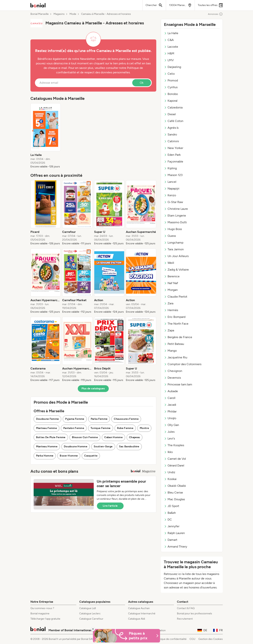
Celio (169, 74)
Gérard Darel (174, 465)
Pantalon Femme (74, 428)
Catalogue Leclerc (90, 614)
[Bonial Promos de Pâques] (127, 636)
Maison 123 (173, 175)
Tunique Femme (101, 428)
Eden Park (172, 155)
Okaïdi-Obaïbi (175, 486)
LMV (169, 60)
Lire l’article (110, 506)
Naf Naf (171, 283)
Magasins (59, 14)
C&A (169, 40)
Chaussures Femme (126, 419)
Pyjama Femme (75, 419)
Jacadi (170, 405)
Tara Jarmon (174, 249)
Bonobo (171, 94)
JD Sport (172, 506)
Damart (171, 540)
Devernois (172, 378)
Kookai (170, 479)
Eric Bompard (175, 317)
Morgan (171, 290)
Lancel (170, 182)
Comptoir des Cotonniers (183, 364)
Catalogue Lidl (88, 608)
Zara (169, 303)
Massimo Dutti (175, 222)
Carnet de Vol (175, 459)
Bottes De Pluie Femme (51, 437)
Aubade (171, 391)
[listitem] (46, 136)
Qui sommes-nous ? (42, 608)
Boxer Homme (69, 456)
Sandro (170, 134)
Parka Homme (45, 456)
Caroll (170, 398)
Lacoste (171, 47)
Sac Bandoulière (129, 447)
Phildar (170, 411)
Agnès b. (171, 128)
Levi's (169, 438)
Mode (73, 14)
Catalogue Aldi (137, 619)
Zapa (169, 330)
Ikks (168, 452)
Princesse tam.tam (178, 384)
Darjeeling (173, 67)
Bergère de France (178, 337)
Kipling (170, 168)
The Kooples (174, 445)
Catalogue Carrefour (91, 619)
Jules (169, 432)
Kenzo (170, 195)
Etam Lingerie (175, 216)
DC (168, 519)
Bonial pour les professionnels (194, 614)
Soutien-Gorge (103, 447)
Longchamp (174, 243)
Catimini (171, 141)
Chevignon (173, 371)
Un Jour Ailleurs (176, 256)
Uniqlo (170, 418)
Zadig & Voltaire (176, 270)
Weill (169, 263)
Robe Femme (125, 428)
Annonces (215, 14)
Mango (170, 351)
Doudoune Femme (48, 419)
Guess (170, 236)
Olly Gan (171, 425)
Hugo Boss (173, 229)
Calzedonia (173, 107)
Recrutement (185, 619)
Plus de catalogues (93, 389)
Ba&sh (170, 513)
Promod (171, 80)
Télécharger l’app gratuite (45, 619)
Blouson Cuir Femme (85, 437)
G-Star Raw (174, 202)
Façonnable (174, 161)
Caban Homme (113, 437)
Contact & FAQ (186, 608)
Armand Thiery (176, 547)
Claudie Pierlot (176, 297)
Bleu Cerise (173, 492)
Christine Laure (176, 209)
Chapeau (134, 437)
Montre (144, 428)
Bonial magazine (40, 614)
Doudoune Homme (76, 447)
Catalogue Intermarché (142, 614)
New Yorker (174, 148)
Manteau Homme (47, 447)
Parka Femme (99, 419)
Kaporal (171, 101)
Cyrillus (171, 87)
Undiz (170, 472)
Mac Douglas (174, 499)
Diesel (170, 114)
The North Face (176, 324)
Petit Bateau (174, 344)
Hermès (171, 310)
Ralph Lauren (174, 533)
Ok (142, 83)
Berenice (172, 276)
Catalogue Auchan (139, 608)
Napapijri (172, 188)
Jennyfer (172, 526)
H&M (169, 53)
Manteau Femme (47, 428)
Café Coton (174, 121)
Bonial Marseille (40, 14)
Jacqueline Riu (176, 357)
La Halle (171, 33)
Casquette (91, 456)
